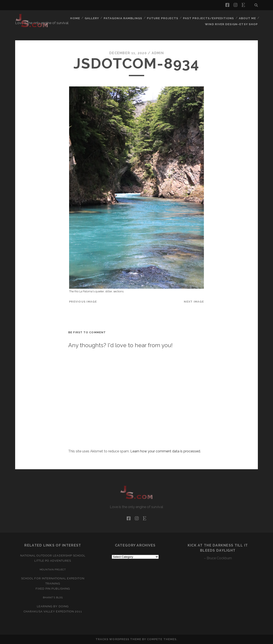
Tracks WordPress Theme (118, 639)
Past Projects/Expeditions (209, 18)
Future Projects (164, 18)
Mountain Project (53, 570)
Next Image (194, 302)
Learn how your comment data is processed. (166, 451)
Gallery (94, 18)
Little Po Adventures (53, 561)
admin (158, 53)
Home (77, 18)
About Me (247, 18)
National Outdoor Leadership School (53, 556)
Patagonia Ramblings (125, 18)
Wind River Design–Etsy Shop (232, 23)
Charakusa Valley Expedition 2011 (53, 611)
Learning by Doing (53, 606)
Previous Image (83, 302)
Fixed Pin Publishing (53, 589)
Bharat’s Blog (53, 597)
